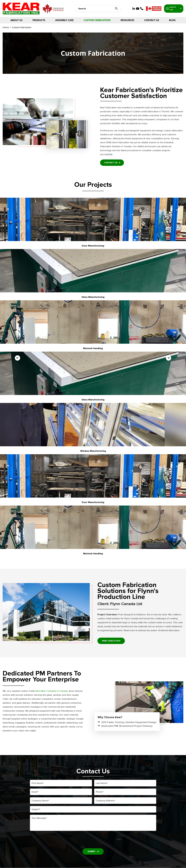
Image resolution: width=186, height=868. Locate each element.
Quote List (172, 9)
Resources (127, 20)
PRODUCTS (39, 20)
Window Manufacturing (93, 451)
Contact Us (152, 20)
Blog (172, 20)
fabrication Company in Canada (51, 691)
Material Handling (93, 348)
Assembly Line (64, 20)
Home (6, 27)
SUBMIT (93, 851)
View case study (111, 641)
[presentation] (93, 839)
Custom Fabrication (97, 20)
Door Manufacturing (93, 246)
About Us (16, 20)
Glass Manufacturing (93, 297)
